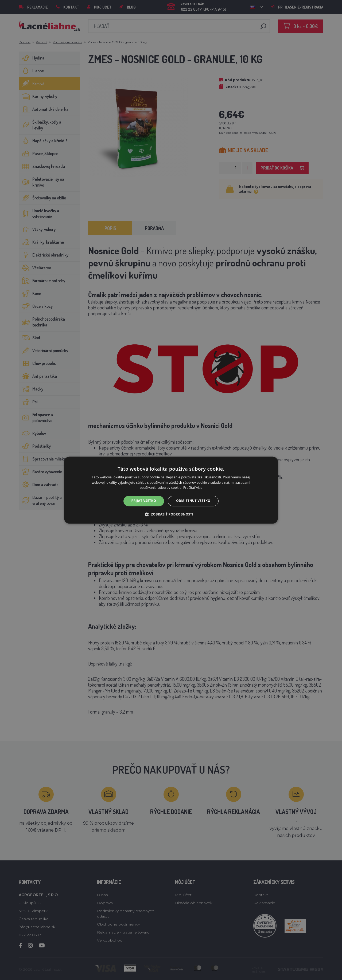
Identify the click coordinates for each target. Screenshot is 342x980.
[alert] (171, 490)
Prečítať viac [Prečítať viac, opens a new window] (193, 488)
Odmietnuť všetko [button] (193, 501)
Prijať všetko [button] (144, 501)
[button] (171, 514)
